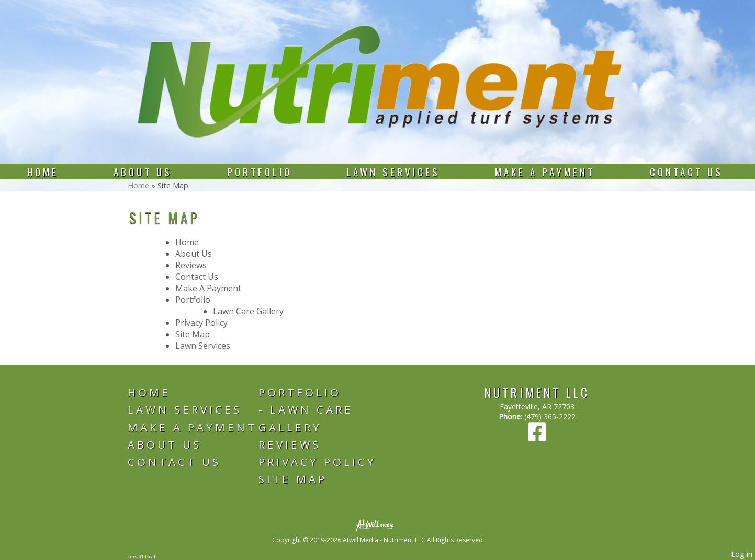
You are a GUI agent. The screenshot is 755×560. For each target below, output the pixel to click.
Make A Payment (545, 172)
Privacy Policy (201, 323)
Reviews (191, 265)
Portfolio (260, 172)
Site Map (193, 334)
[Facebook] (537, 437)
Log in (742, 554)
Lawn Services (393, 172)
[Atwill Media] (378, 525)
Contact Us (686, 172)
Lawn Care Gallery (248, 311)
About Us (143, 172)
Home (43, 172)
